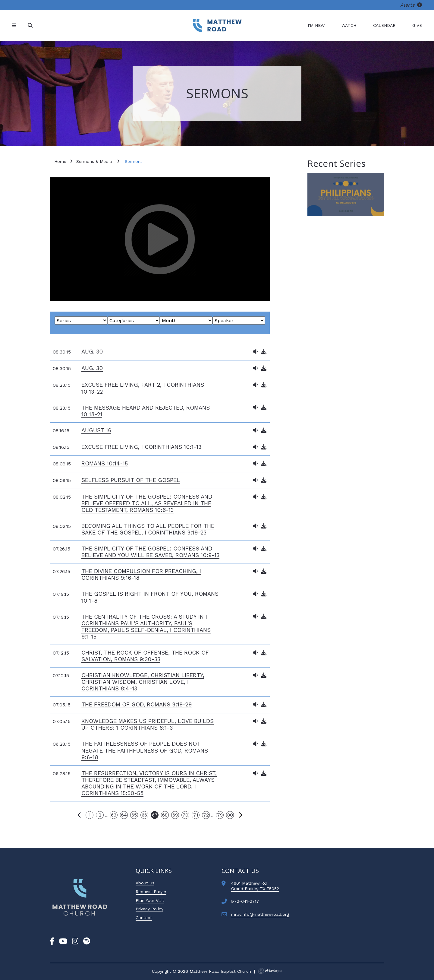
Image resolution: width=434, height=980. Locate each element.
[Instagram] (75, 941)
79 (220, 815)
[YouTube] (63, 941)
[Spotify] (87, 941)
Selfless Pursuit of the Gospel (131, 480)
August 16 (96, 430)
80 (230, 815)
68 (165, 815)
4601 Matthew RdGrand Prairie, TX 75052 (255, 886)
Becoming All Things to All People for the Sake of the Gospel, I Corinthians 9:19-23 (148, 529)
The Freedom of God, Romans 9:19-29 (137, 704)
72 (206, 815)
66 (144, 815)
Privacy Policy (149, 909)
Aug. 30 (92, 352)
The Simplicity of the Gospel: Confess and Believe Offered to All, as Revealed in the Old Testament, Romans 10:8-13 (147, 503)
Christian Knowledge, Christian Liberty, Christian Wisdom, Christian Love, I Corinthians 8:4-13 (143, 682)
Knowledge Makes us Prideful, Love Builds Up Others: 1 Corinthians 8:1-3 (148, 724)
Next (240, 815)
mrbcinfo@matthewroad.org (260, 914)
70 (185, 815)
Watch (349, 25)
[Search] (31, 25)
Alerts (411, 5)
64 (124, 815)
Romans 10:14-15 (105, 463)
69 (175, 815)
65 (134, 815)
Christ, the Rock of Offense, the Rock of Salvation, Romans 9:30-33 (145, 656)
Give (417, 25)
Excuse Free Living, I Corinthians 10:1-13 (141, 447)
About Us (145, 883)
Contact (144, 918)
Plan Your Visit (150, 900)
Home (60, 161)
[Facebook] (52, 941)
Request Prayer (151, 892)
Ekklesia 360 (270, 971)
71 (196, 815)
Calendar (384, 25)
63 (114, 815)
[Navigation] (15, 25)
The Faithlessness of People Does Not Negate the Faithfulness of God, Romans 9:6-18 (145, 750)
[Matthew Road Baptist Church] (217, 25)
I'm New (316, 25)
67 (155, 815)
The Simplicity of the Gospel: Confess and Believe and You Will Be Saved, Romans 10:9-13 (150, 552)
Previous (79, 815)
